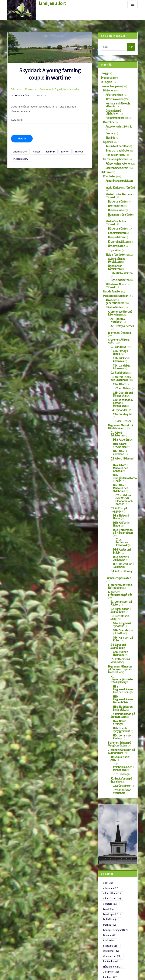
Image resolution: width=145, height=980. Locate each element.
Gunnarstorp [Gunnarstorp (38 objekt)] (111, 806)
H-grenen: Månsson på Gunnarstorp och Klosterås (119, 563)
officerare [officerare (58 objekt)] (109, 865)
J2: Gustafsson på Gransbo (119, 655)
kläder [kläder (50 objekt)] (125, 824)
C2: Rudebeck (117, 323)
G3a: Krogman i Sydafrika (121, 523)
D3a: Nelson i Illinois (123, 438)
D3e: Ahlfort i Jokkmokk (119, 471)
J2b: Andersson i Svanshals (121, 666)
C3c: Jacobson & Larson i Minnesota (123, 349)
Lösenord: (50, 118)
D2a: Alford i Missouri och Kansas (123, 403)
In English (51, 89)
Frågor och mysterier (116, 152)
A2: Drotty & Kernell (120, 286)
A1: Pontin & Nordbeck (122, 280)
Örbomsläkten (115, 219)
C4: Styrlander (117, 357)
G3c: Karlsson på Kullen (121, 536)
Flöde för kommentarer (19, 965)
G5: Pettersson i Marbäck (118, 555)
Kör (131, 47)
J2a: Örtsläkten (120, 660)
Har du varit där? (114, 144)
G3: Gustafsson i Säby (121, 516)
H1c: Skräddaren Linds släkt (121, 594)
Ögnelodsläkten (118, 245)
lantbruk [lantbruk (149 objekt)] (110, 833)
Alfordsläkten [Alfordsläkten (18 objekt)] (111, 761)
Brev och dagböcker (116, 140)
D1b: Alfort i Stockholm (119, 386)
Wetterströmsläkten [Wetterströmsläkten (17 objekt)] (114, 910)
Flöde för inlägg (15, 958)
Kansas (34, 144)
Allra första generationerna (119, 263)
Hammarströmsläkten (119, 193)
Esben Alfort (18, 94)
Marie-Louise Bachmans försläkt (118, 177)
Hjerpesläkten (115, 212)
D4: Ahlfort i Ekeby (120, 483)
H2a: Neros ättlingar (123, 606)
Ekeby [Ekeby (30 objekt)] (125, 792)
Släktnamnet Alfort (115, 156)
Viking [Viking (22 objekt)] (127, 901)
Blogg (104, 73)
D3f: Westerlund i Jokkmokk (121, 477)
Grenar (109, 125)
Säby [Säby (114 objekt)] (127, 883)
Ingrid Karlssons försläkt (118, 171)
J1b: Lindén (119, 650)
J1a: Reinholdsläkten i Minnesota (123, 645)
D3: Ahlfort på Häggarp (122, 432)
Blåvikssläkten (113, 270)
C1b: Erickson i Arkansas (120, 312)
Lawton (59, 144)
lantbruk (46, 144)
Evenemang (107, 77)
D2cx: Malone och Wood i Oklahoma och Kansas (125, 425)
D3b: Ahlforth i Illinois (124, 444)
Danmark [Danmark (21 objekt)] (109, 792)
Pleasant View (19, 150)
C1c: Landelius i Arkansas (121, 318)
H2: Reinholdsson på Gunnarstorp (121, 601)
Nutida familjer (64, 89)
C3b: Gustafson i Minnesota (121, 343)
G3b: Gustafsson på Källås (123, 530)
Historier (107, 89)
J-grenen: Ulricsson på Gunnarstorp (119, 633)
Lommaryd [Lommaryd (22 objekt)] (110, 847)
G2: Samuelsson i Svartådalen (119, 511)
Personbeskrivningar (113, 260)
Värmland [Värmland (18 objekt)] (109, 905)
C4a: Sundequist (121, 360)
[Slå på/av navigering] (133, 4)
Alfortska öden (113, 96)
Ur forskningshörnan (113, 148)
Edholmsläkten (116, 208)
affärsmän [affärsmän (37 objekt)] (123, 756)
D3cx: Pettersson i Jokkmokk (124, 458)
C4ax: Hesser (122, 364)
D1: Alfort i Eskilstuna (121, 375)
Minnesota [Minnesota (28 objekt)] (110, 856)
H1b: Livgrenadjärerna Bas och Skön (124, 587)
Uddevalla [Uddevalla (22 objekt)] (110, 896)
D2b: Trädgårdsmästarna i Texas (123, 410)
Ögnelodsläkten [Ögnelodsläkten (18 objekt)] (112, 914)
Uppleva (107, 133)
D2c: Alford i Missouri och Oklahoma (28, 89)
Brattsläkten (114, 186)
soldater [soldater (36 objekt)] (109, 878)
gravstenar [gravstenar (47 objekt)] (110, 801)
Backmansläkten (116, 182)
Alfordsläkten (19, 144)
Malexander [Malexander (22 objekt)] (110, 851)
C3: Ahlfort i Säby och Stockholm (121, 329)
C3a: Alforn (118, 334)
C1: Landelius (117, 300)
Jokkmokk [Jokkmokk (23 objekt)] (110, 819)
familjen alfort (50, 3)
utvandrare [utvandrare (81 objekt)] (110, 901)
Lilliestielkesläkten (119, 241)
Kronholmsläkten (117, 215)
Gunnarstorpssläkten (116, 486)
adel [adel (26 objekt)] (107, 756)
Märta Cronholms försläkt (119, 197)
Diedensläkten (115, 190)
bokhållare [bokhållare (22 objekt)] (110, 779)
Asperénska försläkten (116, 167)
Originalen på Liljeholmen (119, 107)
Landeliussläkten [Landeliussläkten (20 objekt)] (113, 828)
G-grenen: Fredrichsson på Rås (121, 498)
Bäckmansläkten (116, 204)
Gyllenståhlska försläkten (121, 231)
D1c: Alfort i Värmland (124, 391)
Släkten (104, 160)
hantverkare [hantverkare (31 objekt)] (110, 810)
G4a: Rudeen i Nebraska (120, 549)
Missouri (71, 144)
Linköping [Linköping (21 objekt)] (110, 842)
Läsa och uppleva (110, 85)
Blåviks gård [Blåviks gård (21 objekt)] (110, 774)
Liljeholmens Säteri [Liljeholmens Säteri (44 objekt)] (113, 838)
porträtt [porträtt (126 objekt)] (109, 869)
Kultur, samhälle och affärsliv (116, 101)
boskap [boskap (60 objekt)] (108, 783)
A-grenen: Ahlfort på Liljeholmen (118, 275)
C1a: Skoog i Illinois (123, 304)
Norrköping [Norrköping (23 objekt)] (110, 860)
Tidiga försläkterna (115, 227)
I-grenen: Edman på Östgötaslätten (118, 626)
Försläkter (108, 164)
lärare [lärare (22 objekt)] (127, 847)
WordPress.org (15, 972)
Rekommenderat (114, 113)
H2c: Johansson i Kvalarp (122, 620)
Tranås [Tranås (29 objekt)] (123, 892)
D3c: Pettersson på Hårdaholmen (122, 452)
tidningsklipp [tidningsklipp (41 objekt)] (111, 887)
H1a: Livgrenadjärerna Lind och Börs (124, 578)
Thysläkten (113, 223)
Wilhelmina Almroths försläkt (120, 249)
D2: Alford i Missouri (120, 397)
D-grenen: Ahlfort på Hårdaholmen (118, 369)
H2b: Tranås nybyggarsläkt (120, 613)
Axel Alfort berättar (115, 136)
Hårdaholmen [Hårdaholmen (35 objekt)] (111, 815)
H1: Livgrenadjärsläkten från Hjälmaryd (122, 570)
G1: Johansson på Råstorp (120, 504)
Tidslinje (110, 129)
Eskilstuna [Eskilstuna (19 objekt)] (110, 797)
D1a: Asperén (119, 381)
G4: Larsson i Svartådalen (117, 542)
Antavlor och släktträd (117, 121)
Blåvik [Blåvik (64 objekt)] (125, 770)
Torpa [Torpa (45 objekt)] (108, 892)
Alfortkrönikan (113, 92)
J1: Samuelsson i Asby (121, 638)
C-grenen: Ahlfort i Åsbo (120, 294)
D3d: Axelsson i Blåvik (124, 463)
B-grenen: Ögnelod (118, 290)
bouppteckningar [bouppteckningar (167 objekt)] (113, 788)
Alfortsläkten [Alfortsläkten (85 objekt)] (111, 765)
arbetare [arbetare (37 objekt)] (109, 770)
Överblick (108, 117)
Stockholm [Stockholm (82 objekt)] (110, 883)
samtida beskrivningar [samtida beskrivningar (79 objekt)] (115, 874)
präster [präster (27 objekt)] (126, 869)
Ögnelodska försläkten (119, 237)
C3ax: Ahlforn (122, 337)
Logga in (12, 951)
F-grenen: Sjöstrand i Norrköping (118, 492)
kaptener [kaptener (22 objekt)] (109, 824)
